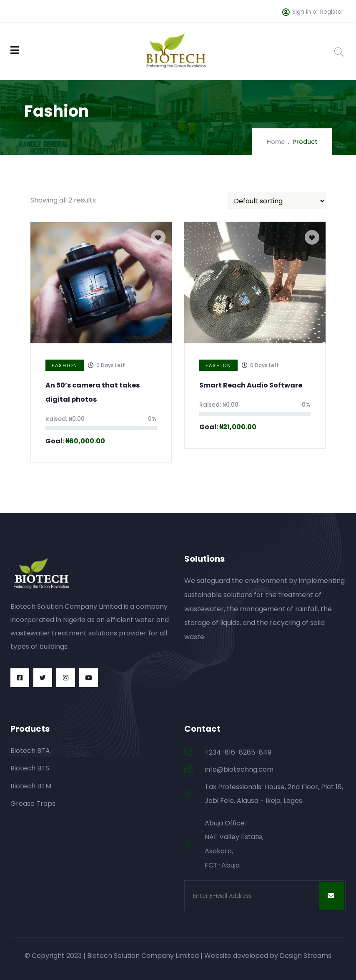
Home (276, 142)
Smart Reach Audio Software (251, 385)
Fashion (65, 365)
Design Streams (306, 956)
